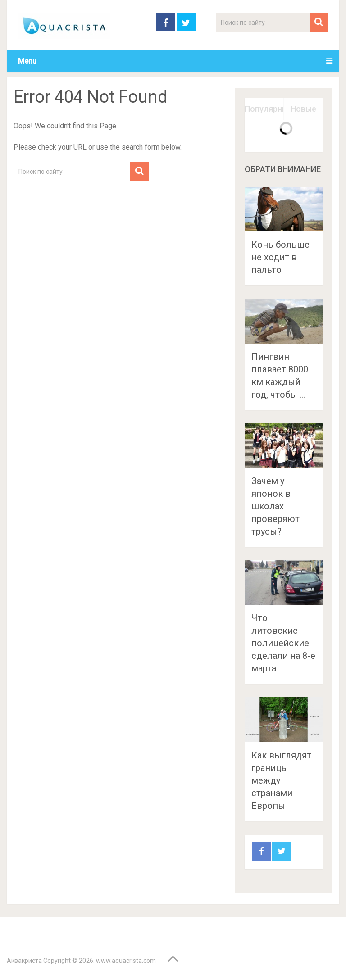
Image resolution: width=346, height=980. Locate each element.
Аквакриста (24, 961)
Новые (303, 109)
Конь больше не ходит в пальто (280, 257)
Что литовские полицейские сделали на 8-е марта (283, 643)
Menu (27, 61)
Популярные (264, 109)
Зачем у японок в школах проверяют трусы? (275, 506)
